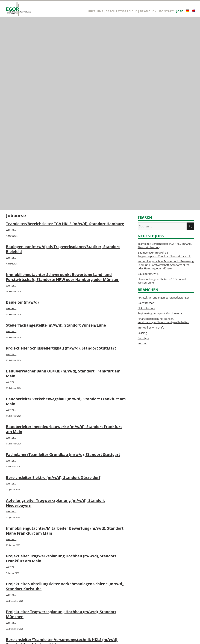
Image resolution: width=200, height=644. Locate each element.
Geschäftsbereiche (122, 11)
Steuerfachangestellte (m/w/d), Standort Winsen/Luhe (56, 325)
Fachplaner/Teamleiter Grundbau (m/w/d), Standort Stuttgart (63, 455)
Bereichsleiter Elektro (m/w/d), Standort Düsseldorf (53, 477)
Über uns (95, 11)
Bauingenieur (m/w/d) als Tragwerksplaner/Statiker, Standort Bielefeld (164, 254)
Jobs (180, 11)
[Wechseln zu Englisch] (194, 11)
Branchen (148, 11)
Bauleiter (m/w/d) (22, 302)
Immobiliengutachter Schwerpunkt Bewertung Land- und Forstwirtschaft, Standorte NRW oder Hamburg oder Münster (62, 277)
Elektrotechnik (146, 308)
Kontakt (167, 11)
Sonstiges (143, 338)
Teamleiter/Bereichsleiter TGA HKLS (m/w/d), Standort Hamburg (65, 224)
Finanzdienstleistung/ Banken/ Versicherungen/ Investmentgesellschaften (163, 320)
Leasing (142, 333)
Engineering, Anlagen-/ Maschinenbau (161, 313)
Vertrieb (142, 343)
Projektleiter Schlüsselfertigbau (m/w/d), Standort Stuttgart (61, 348)
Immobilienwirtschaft (151, 327)
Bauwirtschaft (146, 303)
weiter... (11, 230)
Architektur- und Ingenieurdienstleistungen (164, 297)
